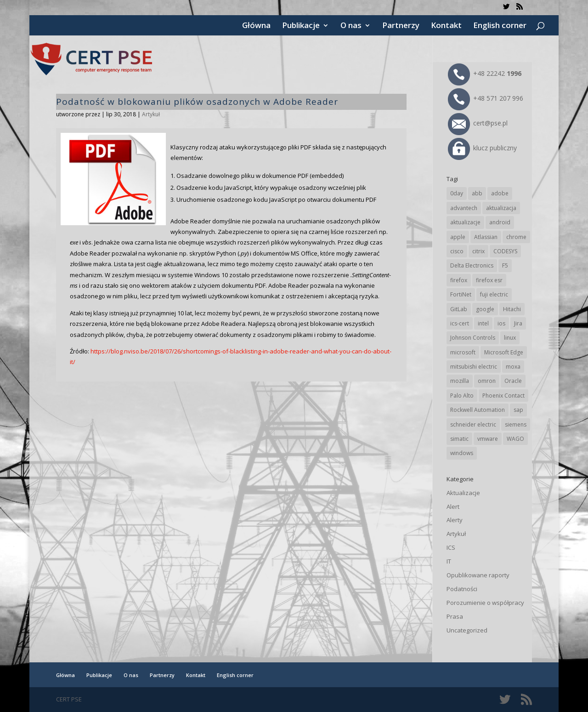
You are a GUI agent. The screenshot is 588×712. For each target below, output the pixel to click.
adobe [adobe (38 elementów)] (500, 193)
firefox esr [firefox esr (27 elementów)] (489, 280)
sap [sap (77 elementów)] (518, 410)
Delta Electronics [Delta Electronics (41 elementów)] (472, 265)
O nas (351, 26)
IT (449, 561)
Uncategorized (467, 630)
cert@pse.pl (478, 123)
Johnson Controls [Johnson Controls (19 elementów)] (473, 338)
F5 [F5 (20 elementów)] (505, 265)
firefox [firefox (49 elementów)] (459, 280)
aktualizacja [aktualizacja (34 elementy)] (501, 208)
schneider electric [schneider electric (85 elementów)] (473, 424)
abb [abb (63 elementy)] (477, 193)
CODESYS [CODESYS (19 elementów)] (505, 251)
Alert (453, 507)
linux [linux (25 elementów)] (510, 338)
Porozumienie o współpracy (485, 603)
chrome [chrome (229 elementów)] (516, 237)
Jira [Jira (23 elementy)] (518, 323)
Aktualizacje (463, 493)
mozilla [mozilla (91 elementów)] (460, 381)
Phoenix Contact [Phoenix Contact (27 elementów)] (503, 396)
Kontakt (446, 26)
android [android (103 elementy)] (500, 222)
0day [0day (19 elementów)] (457, 193)
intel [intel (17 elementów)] (483, 323)
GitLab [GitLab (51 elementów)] (459, 309)
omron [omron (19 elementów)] (487, 381)
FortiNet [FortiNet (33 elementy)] (461, 294)
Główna (256, 26)
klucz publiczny (482, 148)
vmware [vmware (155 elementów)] (488, 439)
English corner (500, 26)
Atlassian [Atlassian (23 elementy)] (486, 237)
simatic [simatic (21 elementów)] (459, 439)
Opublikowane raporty (478, 575)
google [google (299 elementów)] (485, 309)
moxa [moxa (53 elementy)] (513, 367)
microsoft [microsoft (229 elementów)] (463, 352)
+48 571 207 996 (486, 98)
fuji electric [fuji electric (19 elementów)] (494, 294)
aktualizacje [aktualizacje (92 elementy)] (465, 222)
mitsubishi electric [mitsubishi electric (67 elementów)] (474, 367)
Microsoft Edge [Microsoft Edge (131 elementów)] (504, 352)
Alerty (455, 520)
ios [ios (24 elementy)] (501, 323)
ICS (451, 547)
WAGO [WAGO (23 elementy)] (515, 439)
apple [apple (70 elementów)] (458, 237)
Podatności (462, 589)
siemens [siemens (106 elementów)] (516, 424)
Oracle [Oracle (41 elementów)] (513, 381)
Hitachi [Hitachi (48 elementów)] (512, 309)
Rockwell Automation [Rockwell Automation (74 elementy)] (478, 410)
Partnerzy (401, 26)
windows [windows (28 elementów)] (462, 453)
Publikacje (301, 26)
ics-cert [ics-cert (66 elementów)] (460, 323)
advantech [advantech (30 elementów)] (464, 208)
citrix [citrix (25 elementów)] (478, 251)
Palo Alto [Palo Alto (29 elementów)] (462, 396)
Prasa (455, 616)
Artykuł (151, 114)
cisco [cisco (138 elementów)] (457, 251)
